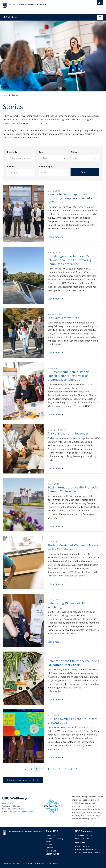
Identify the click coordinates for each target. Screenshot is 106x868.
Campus (11, 167)
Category (75, 152)
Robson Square (82, 846)
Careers (49, 848)
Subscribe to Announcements (23, 780)
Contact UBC (51, 836)
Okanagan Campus (84, 839)
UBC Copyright (41, 863)
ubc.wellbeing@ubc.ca (17, 809)
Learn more (54, 237)
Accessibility (54, 863)
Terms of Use (28, 863)
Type (41, 152)
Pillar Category (46, 167)
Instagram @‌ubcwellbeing (22, 811)
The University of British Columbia (38, 6)
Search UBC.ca (52, 854)
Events (49, 845)
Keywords (12, 152)
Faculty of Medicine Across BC (88, 852)
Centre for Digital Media (86, 849)
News (48, 842)
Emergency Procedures (11, 863)
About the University (54, 839)
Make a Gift (51, 851)
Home (5, 95)
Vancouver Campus (84, 836)
